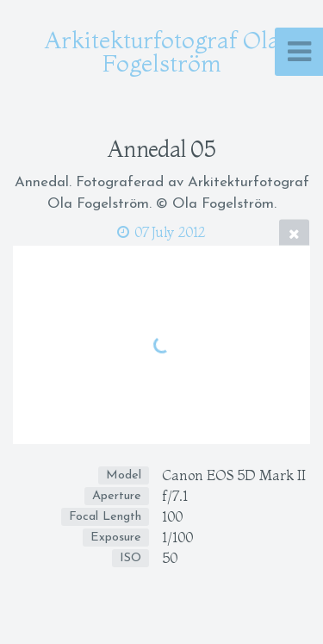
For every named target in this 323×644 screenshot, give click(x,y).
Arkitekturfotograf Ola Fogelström (162, 51)
